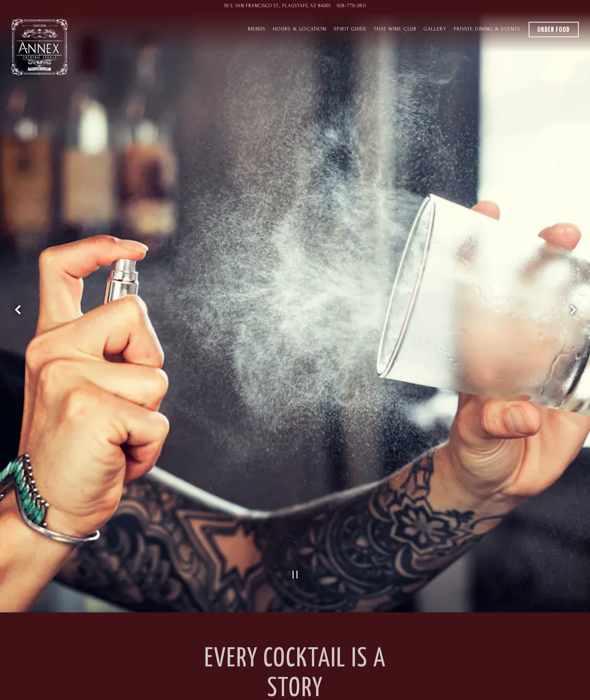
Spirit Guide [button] (350, 29)
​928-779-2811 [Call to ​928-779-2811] (351, 6)
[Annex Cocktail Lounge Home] (40, 46)
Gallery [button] (435, 29)
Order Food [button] (554, 30)
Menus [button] (257, 29)
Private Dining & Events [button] (487, 29)
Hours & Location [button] (300, 29)
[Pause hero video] (295, 520)
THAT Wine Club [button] (395, 29)
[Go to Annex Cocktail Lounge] (277, 6)
